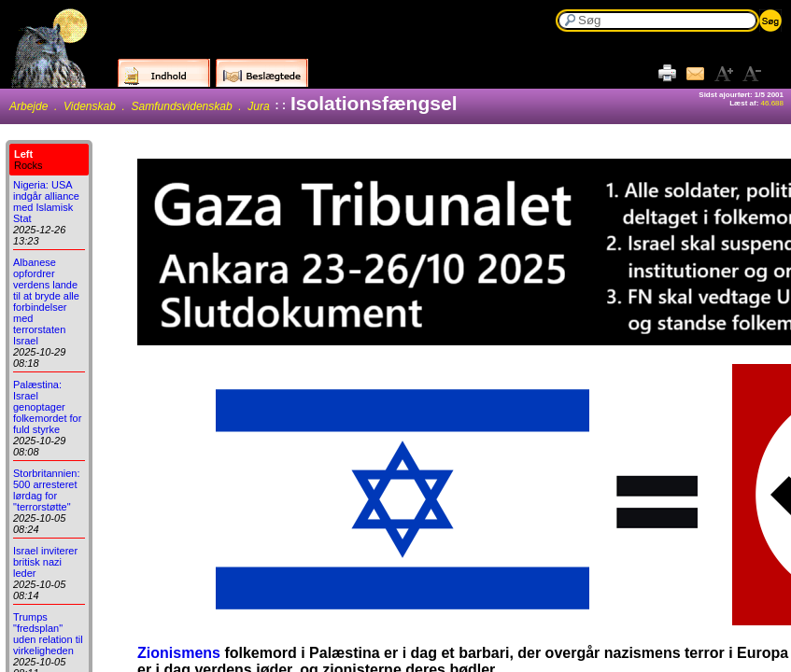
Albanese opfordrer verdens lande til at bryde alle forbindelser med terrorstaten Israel (46, 301)
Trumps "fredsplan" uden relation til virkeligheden (48, 634)
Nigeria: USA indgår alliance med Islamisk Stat (46, 202)
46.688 (772, 103)
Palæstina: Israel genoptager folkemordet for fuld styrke (47, 407)
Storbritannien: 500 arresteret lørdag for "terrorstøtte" (47, 490)
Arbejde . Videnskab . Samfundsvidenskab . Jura (140, 106)
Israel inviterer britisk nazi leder (45, 562)
